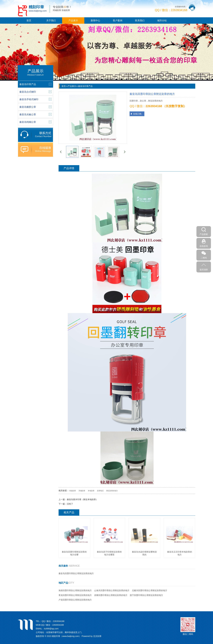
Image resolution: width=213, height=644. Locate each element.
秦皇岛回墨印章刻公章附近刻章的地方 (76, 573)
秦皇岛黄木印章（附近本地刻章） (82, 499)
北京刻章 (97, 636)
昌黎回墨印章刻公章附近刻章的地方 (111, 595)
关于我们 (51, 20)
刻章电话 (100, 491)
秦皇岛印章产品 (85, 86)
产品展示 (73, 20)
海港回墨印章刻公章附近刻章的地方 (75, 590)
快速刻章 (73, 491)
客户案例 (118, 20)
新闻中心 (95, 20)
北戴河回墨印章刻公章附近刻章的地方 (150, 590)
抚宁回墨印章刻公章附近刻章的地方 (146, 595)
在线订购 (137, 114)
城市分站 (162, 20)
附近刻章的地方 (112, 491)
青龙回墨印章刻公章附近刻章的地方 (75, 595)
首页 (29, 20)
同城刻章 (82, 491)
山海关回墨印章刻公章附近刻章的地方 (112, 590)
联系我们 (140, 20)
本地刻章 (91, 491)
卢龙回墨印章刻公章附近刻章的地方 (75, 600)
